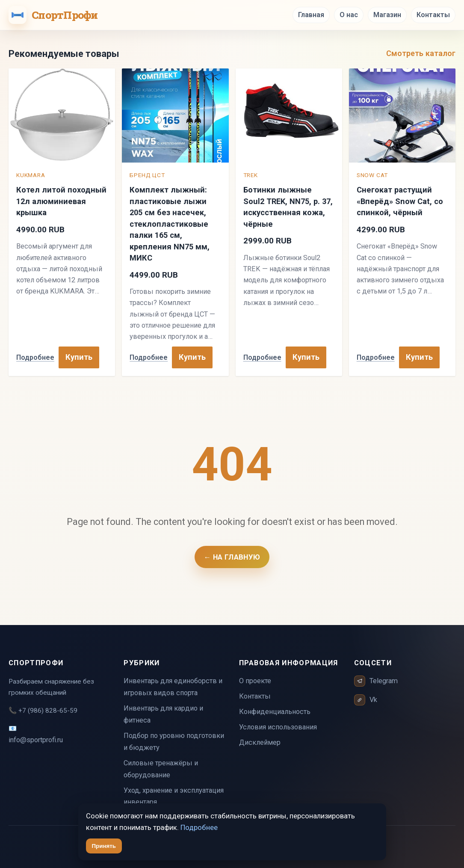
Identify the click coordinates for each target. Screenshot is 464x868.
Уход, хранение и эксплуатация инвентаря (174, 796)
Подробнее (35, 357)
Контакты (433, 15)
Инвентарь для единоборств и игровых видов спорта (173, 687)
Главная (311, 15)
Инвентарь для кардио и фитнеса (163, 714)
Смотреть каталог (421, 53)
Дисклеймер (260, 742)
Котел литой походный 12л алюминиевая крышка (61, 201)
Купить (79, 357)
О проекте (255, 681)
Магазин (387, 15)
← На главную (232, 557)
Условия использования (278, 727)
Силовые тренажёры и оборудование (161, 769)
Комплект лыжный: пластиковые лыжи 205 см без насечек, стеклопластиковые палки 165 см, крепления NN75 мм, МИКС (170, 224)
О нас (349, 15)
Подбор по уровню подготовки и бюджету (174, 742)
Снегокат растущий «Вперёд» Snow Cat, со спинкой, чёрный (400, 201)
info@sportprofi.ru (36, 740)
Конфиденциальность (275, 712)
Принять (104, 846)
